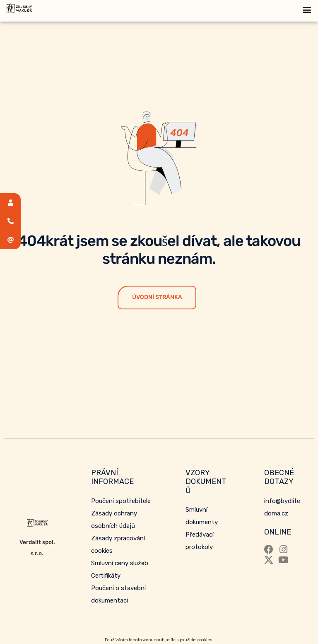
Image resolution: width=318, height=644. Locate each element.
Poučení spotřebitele (121, 501)
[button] (307, 9)
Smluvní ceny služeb (120, 563)
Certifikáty (106, 576)
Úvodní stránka (157, 297)
